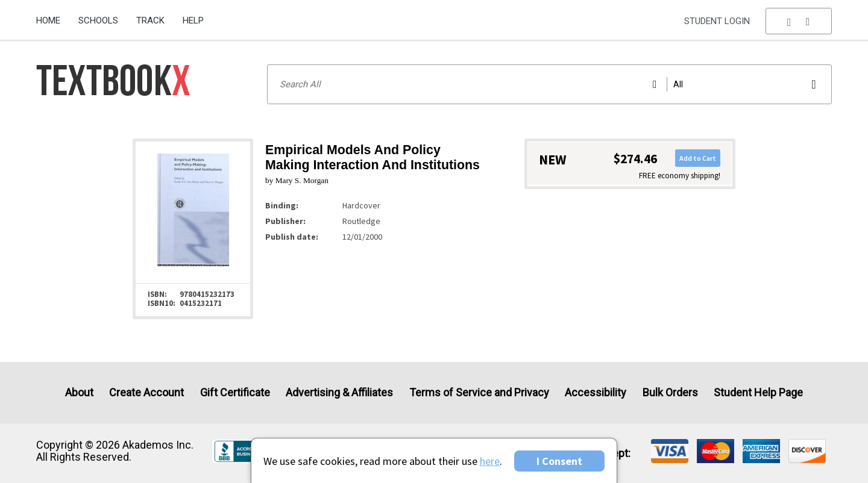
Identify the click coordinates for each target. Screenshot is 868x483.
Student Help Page (758, 392)
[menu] (799, 21)
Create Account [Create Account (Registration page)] (146, 392)
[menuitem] (53, 16)
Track (150, 20)
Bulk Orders (670, 392)
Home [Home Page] (48, 20)
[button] (799, 21)
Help (193, 20)
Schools (98, 20)
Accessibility (596, 392)
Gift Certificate (235, 392)
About (79, 392)
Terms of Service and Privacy (479, 392)
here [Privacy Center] (490, 461)
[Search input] (549, 84)
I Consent (559, 461)
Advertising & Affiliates (339, 392)
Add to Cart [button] (698, 158)
